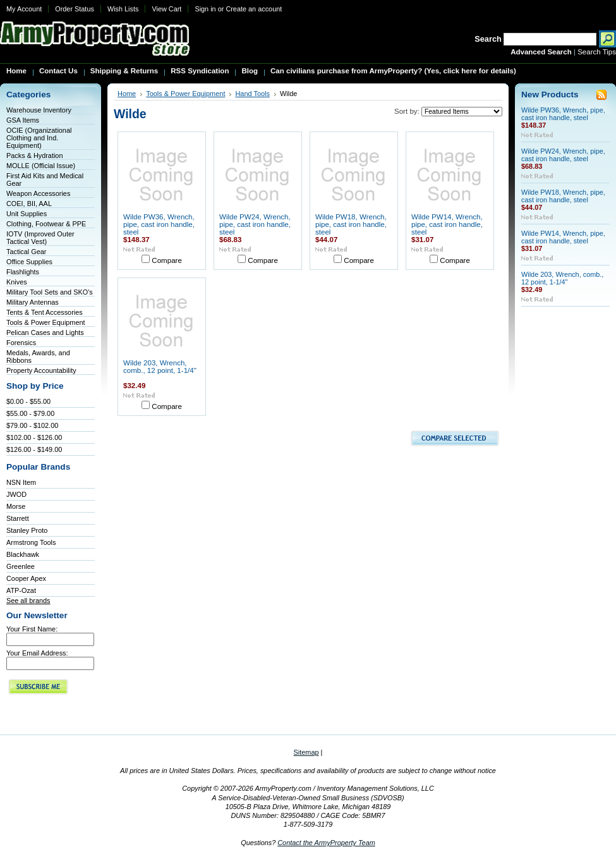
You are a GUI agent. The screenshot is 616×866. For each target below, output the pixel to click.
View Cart (166, 9)
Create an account (254, 9)
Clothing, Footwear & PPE (46, 224)
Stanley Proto (27, 530)
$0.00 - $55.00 (28, 401)
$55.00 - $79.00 (30, 413)
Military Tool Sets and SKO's (50, 292)
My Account (24, 9)
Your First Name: (32, 629)
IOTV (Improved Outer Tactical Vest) (40, 238)
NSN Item (21, 482)
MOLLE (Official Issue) (41, 166)
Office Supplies (29, 262)
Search (488, 39)
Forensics (21, 343)
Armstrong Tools (31, 542)
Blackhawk (23, 554)
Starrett (18, 518)
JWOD (16, 494)
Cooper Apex (26, 578)
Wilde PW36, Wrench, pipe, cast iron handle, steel (159, 224)
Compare (167, 260)
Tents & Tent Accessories (45, 312)
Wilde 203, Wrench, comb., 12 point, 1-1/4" (160, 367)
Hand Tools (252, 94)
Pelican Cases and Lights (45, 332)
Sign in (205, 9)
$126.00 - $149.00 (34, 449)
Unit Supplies (27, 214)
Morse (16, 506)
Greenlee (21, 566)
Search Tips (597, 52)
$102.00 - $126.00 (34, 437)
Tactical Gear (26, 252)
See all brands (28, 601)
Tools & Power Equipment (46, 322)
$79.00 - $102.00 (32, 425)
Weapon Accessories (38, 193)
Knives (17, 282)
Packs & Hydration (34, 156)
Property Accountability (41, 370)
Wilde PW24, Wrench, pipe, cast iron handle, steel (255, 224)
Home (127, 94)
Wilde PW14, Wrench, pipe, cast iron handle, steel (447, 224)
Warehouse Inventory (39, 110)
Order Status (75, 9)
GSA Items (23, 120)
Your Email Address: (37, 653)
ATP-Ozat (21, 590)
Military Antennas (33, 302)
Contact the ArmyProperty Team (326, 843)
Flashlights (23, 272)
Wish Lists (123, 9)
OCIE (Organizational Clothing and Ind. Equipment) (39, 138)
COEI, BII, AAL (29, 204)
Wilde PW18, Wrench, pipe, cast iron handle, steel (351, 224)
